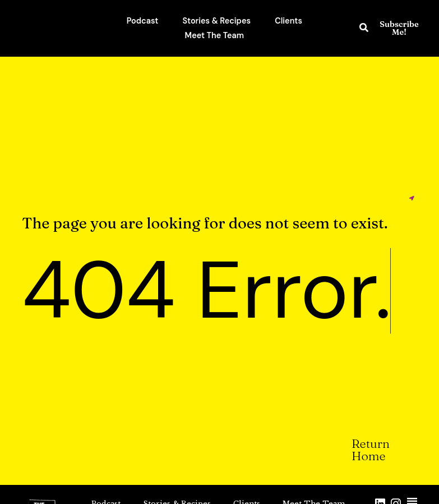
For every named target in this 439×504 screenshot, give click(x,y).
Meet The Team (214, 35)
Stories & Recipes (216, 21)
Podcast (143, 21)
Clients (288, 21)
